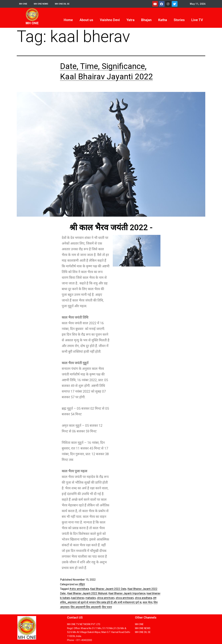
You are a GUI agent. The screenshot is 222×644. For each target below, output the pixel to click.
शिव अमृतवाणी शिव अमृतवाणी (86, 607)
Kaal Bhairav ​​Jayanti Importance (127, 593)
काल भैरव (148, 602)
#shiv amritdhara (79, 589)
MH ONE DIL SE (65, 4)
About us (86, 20)
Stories (179, 20)
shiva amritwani (125, 598)
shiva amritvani (106, 598)
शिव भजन (107, 607)
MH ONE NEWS (43, 4)
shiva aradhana (143, 598)
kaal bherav (78, 598)
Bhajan (146, 20)
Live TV (197, 20)
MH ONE (24, 4)
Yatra (130, 20)
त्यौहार (82, 584)
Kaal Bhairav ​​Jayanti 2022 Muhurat (87, 593)
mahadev (91, 598)
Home (68, 20)
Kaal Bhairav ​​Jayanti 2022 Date (108, 589)
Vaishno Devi (110, 20)
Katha (163, 20)
